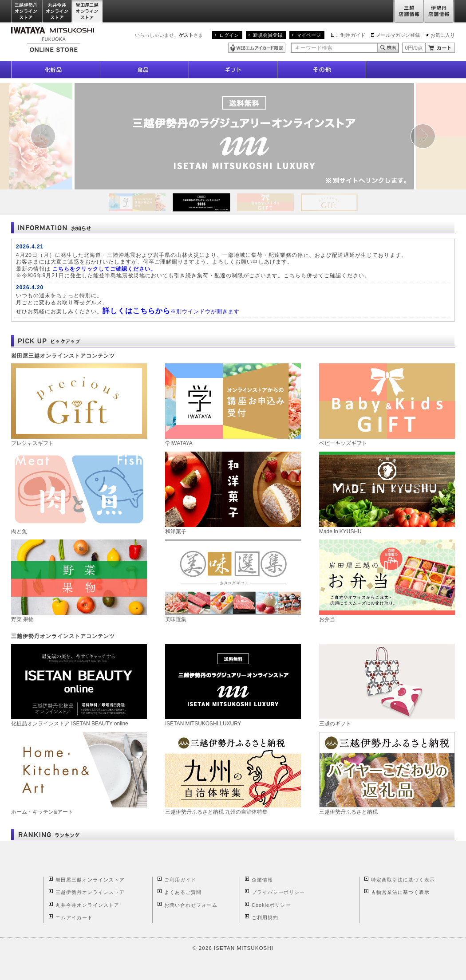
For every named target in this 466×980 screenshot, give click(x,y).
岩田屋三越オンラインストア (88, 12)
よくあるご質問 (183, 892)
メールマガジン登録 (398, 35)
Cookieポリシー (271, 905)
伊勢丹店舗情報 (439, 12)
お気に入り (443, 35)
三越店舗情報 (409, 12)
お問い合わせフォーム (191, 905)
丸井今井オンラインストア (57, 12)
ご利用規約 (265, 917)
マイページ (309, 35)
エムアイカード (74, 917)
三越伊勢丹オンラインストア (27, 12)
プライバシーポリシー (278, 892)
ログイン (229, 35)
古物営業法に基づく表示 (400, 892)
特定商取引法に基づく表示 (403, 880)
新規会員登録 (268, 35)
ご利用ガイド (351, 35)
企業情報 (262, 880)
